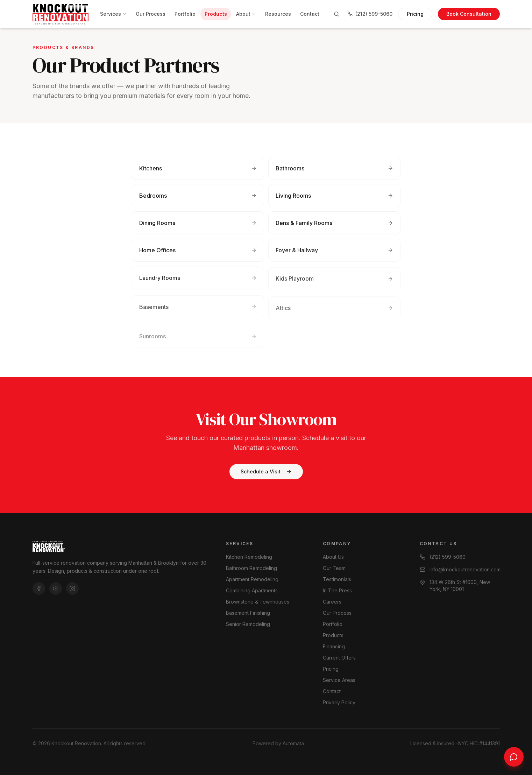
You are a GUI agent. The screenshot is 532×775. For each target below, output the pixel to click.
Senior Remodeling (248, 624)
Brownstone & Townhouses (258, 602)
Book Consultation (469, 14)
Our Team (334, 568)
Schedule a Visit (266, 471)
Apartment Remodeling (252, 579)
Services (113, 14)
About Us (333, 557)
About (246, 14)
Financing (334, 646)
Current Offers (339, 658)
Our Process (151, 14)
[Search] (336, 14)
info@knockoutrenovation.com (460, 569)
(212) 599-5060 (370, 14)
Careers (332, 602)
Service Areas (339, 680)
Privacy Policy (339, 702)
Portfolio (185, 14)
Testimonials (337, 579)
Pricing (415, 14)
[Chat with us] (514, 757)
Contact (310, 14)
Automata (293, 743)
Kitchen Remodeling (249, 557)
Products (216, 14)
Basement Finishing (248, 613)
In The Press (337, 590)
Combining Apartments (252, 590)
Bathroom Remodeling (251, 568)
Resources (278, 14)
